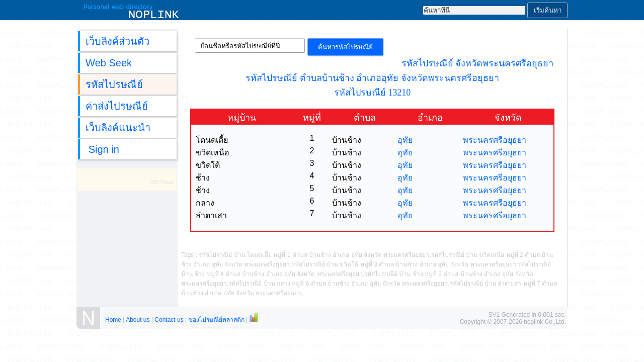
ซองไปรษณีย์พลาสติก (217, 320)
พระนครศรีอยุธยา (495, 140)
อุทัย (405, 140)
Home (113, 320)
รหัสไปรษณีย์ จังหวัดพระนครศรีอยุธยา (478, 63)
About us (138, 320)
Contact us (169, 320)
